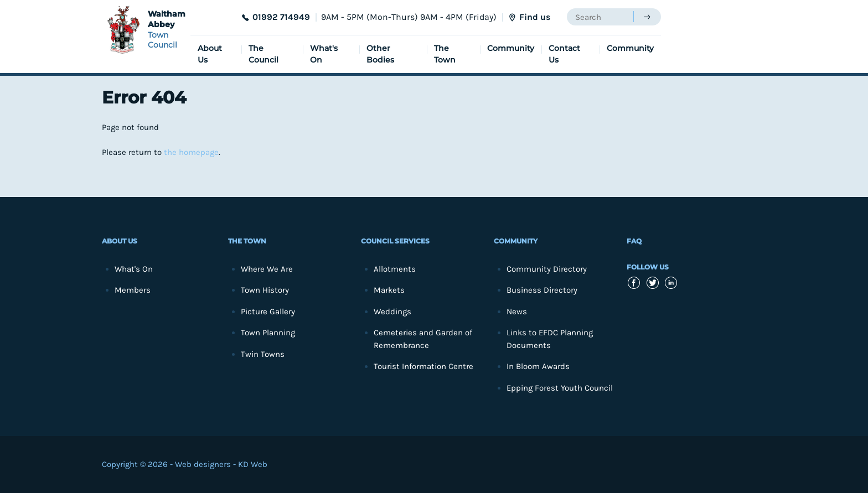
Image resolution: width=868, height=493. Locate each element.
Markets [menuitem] (389, 290)
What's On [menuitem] (324, 54)
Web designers (203, 464)
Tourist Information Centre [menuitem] (423, 366)
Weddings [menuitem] (392, 312)
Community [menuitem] (511, 48)
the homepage (191, 152)
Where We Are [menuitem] (267, 269)
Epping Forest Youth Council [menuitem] (560, 388)
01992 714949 (281, 17)
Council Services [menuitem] (395, 241)
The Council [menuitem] (263, 54)
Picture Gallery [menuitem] (268, 312)
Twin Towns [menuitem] (263, 354)
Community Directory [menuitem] (547, 269)
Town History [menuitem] (265, 290)
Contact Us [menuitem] (564, 54)
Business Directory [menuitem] (542, 290)
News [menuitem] (517, 312)
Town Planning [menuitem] (268, 333)
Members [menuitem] (133, 290)
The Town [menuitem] (445, 54)
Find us (535, 17)
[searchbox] (600, 17)
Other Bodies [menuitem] (380, 54)
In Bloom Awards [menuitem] (538, 366)
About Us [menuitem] (210, 54)
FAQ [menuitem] (634, 241)
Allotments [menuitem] (395, 269)
